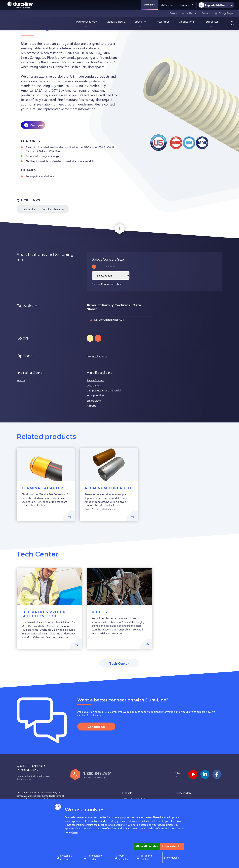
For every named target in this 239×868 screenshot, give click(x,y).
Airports (91, 405)
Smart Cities (94, 400)
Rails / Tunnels (95, 380)
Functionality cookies (95, 857)
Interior (21, 380)
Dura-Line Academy (53, 209)
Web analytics (123, 857)
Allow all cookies (147, 846)
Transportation (95, 395)
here (75, 832)
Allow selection (172, 846)
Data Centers (94, 385)
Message (102, 778)
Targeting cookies (146, 857)
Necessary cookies (66, 857)
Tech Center (28, 209)
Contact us (96, 726)
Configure (37, 125)
